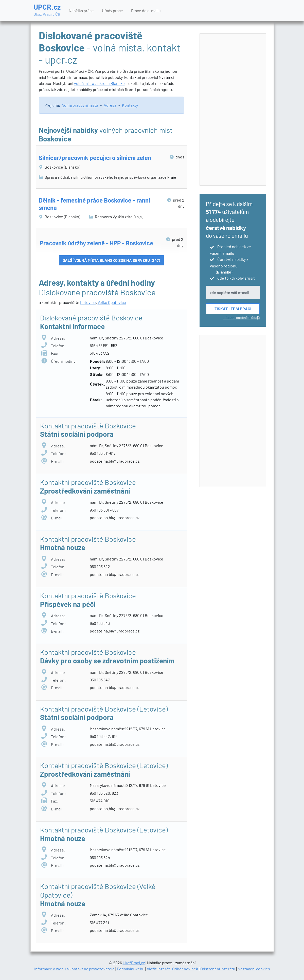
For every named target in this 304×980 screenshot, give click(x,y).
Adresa (110, 105)
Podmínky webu (131, 969)
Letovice (88, 302)
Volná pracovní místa (80, 105)
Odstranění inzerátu (218, 969)
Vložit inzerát (158, 969)
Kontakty (130, 105)
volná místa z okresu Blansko (99, 83)
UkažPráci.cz (134, 963)
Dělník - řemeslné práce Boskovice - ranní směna (94, 204)
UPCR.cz (47, 10)
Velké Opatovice (112, 302)
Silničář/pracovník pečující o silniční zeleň (95, 158)
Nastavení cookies (254, 969)
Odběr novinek (185, 969)
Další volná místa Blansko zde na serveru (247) (111, 260)
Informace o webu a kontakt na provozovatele (74, 969)
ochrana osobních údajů (241, 317)
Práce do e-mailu (146, 11)
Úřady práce (112, 11)
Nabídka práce (81, 11)
